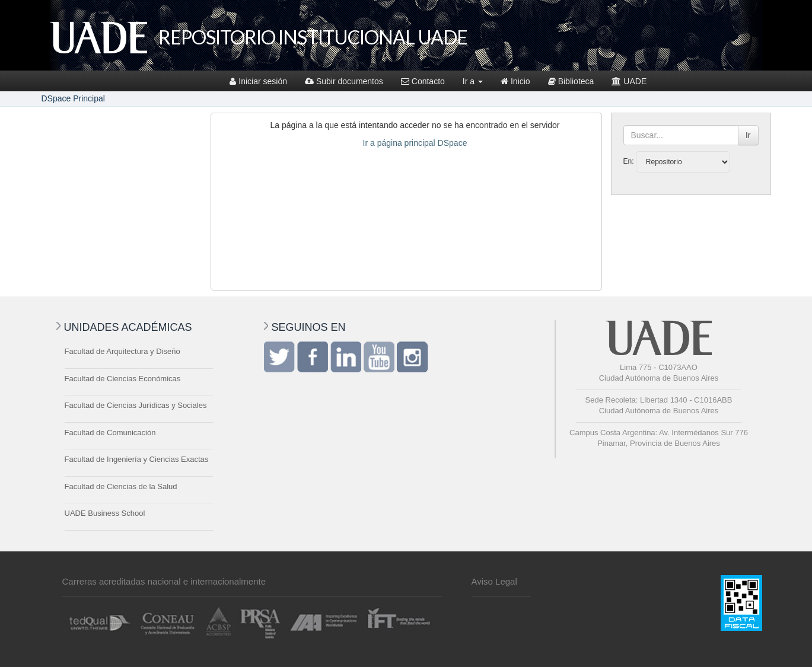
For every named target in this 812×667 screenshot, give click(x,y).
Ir (748, 135)
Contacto (423, 81)
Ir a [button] (473, 81)
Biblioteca (571, 81)
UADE (629, 81)
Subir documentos (344, 81)
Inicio (515, 81)
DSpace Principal (73, 98)
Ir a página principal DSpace (415, 143)
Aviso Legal (494, 581)
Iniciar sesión (258, 81)
